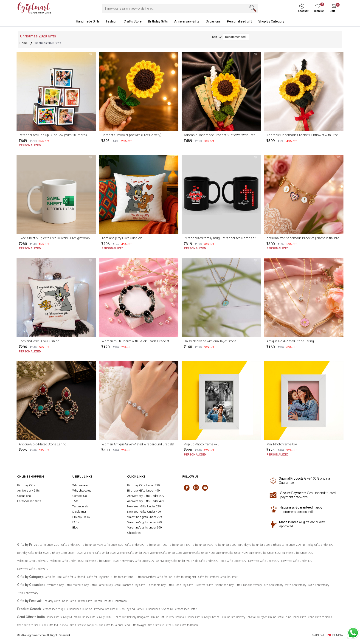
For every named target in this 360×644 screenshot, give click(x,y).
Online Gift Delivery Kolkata (239, 617)
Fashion (112, 21)
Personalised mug (53, 609)
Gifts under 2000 (226, 545)
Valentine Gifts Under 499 (231, 553)
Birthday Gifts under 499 (318, 545)
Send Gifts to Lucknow (54, 625)
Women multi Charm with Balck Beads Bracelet (135, 341)
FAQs (76, 522)
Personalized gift (239, 21)
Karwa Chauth (103, 601)
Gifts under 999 (135, 545)
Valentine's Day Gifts (228, 585)
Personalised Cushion (79, 609)
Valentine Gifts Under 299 (132, 553)
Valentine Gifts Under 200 (99, 553)
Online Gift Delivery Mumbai (63, 617)
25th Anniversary (296, 585)
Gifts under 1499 (180, 545)
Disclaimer (79, 512)
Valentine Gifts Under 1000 (67, 561)
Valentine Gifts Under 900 (297, 553)
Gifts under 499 (92, 545)
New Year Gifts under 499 (297, 561)
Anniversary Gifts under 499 (173, 561)
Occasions (213, 21)
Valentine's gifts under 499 (144, 522)
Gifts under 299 (71, 545)
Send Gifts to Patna (160, 625)
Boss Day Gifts (184, 585)
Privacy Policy (81, 517)
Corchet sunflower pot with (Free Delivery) (131, 135)
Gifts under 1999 (203, 545)
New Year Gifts (204, 585)
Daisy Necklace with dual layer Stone (210, 341)
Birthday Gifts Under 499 (143, 491)
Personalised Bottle (185, 609)
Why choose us (82, 491)
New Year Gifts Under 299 (144, 506)
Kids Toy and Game (131, 609)
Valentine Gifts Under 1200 (101, 561)
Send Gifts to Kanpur (83, 625)
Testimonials (80, 506)
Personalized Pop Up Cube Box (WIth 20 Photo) (53, 135)
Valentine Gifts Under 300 (165, 553)
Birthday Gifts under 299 (286, 545)
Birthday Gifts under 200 (253, 545)
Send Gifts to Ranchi (186, 625)
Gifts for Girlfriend (74, 577)
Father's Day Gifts (109, 585)
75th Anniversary (28, 593)
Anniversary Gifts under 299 (137, 561)
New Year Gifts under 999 (33, 569)
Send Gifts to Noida (320, 617)
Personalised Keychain (158, 609)
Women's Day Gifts (59, 585)
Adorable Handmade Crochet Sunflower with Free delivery (225, 135)
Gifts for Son (165, 577)
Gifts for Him (53, 577)
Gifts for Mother (145, 577)
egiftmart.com (37, 635)
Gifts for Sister (229, 577)
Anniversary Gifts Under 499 (146, 501)
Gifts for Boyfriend (98, 577)
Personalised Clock (105, 609)
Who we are (80, 485)
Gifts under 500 (113, 545)
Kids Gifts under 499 (233, 561)
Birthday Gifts (158, 21)
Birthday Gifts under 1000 (66, 553)
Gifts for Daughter (185, 577)
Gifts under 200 (49, 545)
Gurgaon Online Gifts (270, 617)
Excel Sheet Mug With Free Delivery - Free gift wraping (56, 238)
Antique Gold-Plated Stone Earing (290, 341)
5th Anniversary (274, 585)
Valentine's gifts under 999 (144, 527)
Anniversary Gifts (187, 21)
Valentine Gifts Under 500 (264, 553)
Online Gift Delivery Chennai (168, 617)
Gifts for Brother (208, 577)
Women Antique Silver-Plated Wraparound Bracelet (138, 444)
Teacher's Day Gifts (134, 585)
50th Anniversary (319, 585)
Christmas (120, 601)
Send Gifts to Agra (135, 625)
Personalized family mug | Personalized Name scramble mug (228, 238)
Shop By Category (271, 21)
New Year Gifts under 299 (264, 561)
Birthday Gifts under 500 (32, 553)
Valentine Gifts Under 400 (198, 553)
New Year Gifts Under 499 (144, 512)
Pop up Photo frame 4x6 (202, 444)
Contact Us (80, 496)
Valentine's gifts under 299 (144, 517)
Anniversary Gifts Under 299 (146, 496)
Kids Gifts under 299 (205, 561)
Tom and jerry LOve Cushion (122, 238)
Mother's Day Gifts (84, 585)
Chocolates (134, 533)
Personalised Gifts (29, 501)
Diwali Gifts (85, 601)
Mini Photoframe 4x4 (282, 444)
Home (24, 43)
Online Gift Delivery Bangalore (131, 617)
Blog (75, 527)
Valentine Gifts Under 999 (33, 561)
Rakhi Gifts (69, 601)
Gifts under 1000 (157, 545)
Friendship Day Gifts (160, 585)
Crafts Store (133, 21)
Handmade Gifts (88, 21)
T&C (75, 501)
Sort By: (217, 37)
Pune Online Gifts (296, 617)
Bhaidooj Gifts (51, 601)
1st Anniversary (252, 585)
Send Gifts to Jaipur (110, 625)
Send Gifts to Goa (28, 625)
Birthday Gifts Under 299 (143, 485)
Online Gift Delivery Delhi (97, 617)
